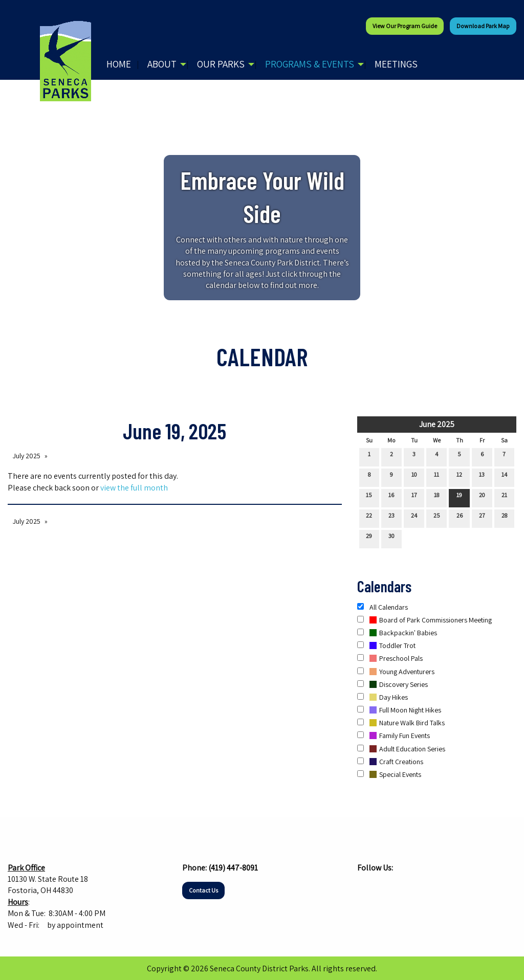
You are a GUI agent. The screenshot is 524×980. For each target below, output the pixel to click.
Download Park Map (483, 26)
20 (482, 497)
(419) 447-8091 (233, 868)
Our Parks (221, 64)
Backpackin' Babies (397, 633)
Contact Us (203, 890)
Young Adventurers (396, 672)
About (162, 64)
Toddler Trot (386, 645)
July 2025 (27, 456)
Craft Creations (390, 762)
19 (459, 497)
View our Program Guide (405, 26)
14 (504, 477)
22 (369, 518)
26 (460, 518)
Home (119, 64)
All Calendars (383, 607)
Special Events (389, 774)
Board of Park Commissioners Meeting (424, 620)
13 (482, 477)
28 (504, 518)
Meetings (396, 64)
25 (437, 518)
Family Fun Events (394, 736)
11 (436, 477)
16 (391, 497)
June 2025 (437, 424)
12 (459, 477)
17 (414, 497)
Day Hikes (383, 697)
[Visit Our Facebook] (365, 887)
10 (414, 477)
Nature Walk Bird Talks (401, 723)
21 (504, 497)
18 (436, 497)
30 (391, 538)
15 (369, 497)
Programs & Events (310, 64)
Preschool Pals (390, 658)
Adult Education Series (401, 749)
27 (482, 518)
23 (391, 518)
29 (369, 538)
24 (414, 518)
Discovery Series (392, 684)
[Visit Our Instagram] (382, 887)
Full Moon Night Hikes (399, 710)
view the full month (134, 488)
